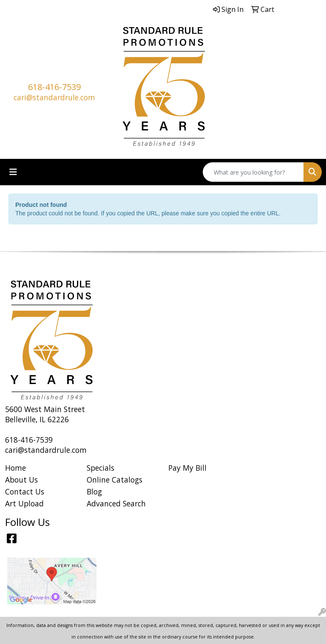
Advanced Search (116, 503)
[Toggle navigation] (13, 172)
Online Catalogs (115, 480)
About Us (21, 480)
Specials (101, 468)
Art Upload (24, 503)
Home (16, 468)
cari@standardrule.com (54, 97)
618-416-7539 (54, 87)
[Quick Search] (253, 172)
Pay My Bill (187, 468)
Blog (94, 491)
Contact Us (25, 491)
